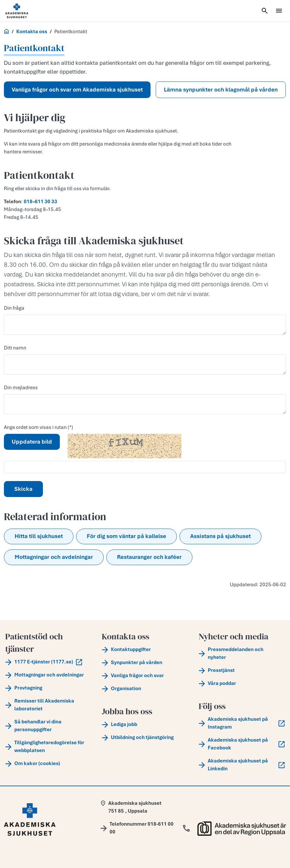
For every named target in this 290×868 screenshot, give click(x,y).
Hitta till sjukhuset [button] (39, 536)
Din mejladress (21, 388)
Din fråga (14, 308)
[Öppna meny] (279, 11)
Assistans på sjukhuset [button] (220, 536)
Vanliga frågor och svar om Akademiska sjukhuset (77, 90)
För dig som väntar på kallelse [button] (126, 536)
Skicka (23, 489)
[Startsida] (25, 11)
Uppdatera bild (32, 442)
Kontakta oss (32, 32)
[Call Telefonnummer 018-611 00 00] (145, 828)
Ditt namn (15, 348)
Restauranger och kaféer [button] (149, 557)
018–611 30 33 (40, 202)
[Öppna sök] (265, 11)
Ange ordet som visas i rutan (36, 427)
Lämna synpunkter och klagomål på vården (221, 90)
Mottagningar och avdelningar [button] (54, 557)
